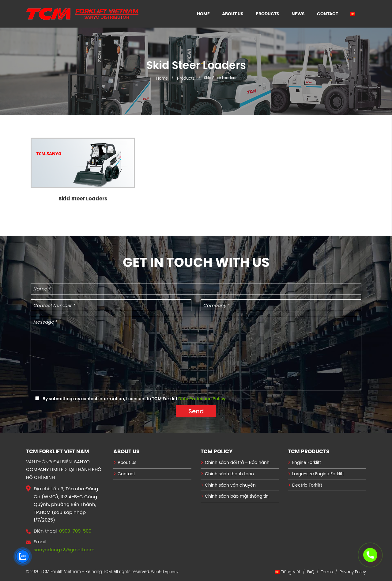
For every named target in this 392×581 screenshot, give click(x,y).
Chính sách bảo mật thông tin (237, 496)
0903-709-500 (75, 531)
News (298, 14)
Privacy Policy (353, 572)
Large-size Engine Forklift (318, 474)
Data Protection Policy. (202, 399)
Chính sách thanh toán (229, 474)
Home (203, 14)
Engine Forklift (307, 462)
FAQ (311, 572)
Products (268, 14)
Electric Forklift (307, 485)
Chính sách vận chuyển (230, 485)
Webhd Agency (165, 572)
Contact (328, 14)
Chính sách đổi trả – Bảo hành (237, 462)
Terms (327, 572)
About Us (233, 14)
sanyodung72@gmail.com (64, 550)
